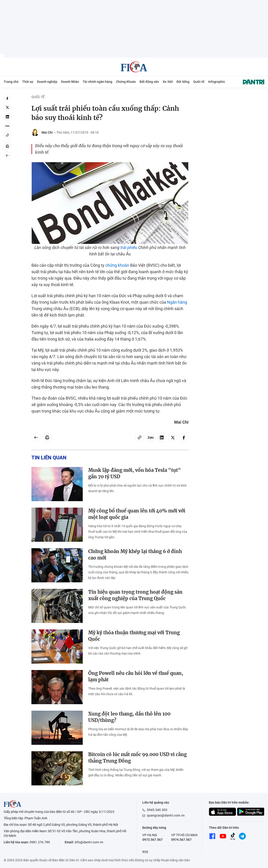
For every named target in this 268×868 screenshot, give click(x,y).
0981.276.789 (40, 842)
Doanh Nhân (70, 82)
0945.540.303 (157, 810)
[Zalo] (7, 126)
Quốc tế (199, 82)
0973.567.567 (152, 840)
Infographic (217, 82)
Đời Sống (183, 82)
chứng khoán (117, 265)
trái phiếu (129, 247)
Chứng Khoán (126, 82)
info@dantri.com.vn (89, 842)
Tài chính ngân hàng (97, 82)
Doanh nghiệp (47, 82)
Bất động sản (149, 82)
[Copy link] (7, 135)
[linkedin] (7, 117)
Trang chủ (11, 82)
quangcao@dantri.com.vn (166, 815)
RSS (145, 852)
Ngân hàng (177, 302)
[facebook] (7, 98)
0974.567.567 (181, 840)
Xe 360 (168, 82)
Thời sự (28, 82)
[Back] (7, 156)
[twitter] (7, 108)
